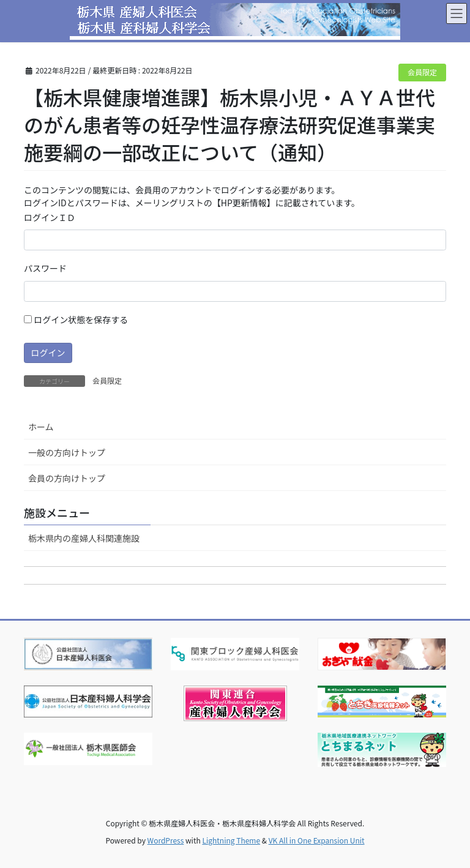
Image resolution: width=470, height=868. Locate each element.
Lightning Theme (231, 840)
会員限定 (422, 72)
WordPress (166, 840)
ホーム (41, 427)
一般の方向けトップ (67, 452)
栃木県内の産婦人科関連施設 (84, 538)
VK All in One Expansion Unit (317, 840)
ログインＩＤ (50, 217)
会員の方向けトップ (67, 478)
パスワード (45, 268)
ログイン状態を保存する (76, 320)
